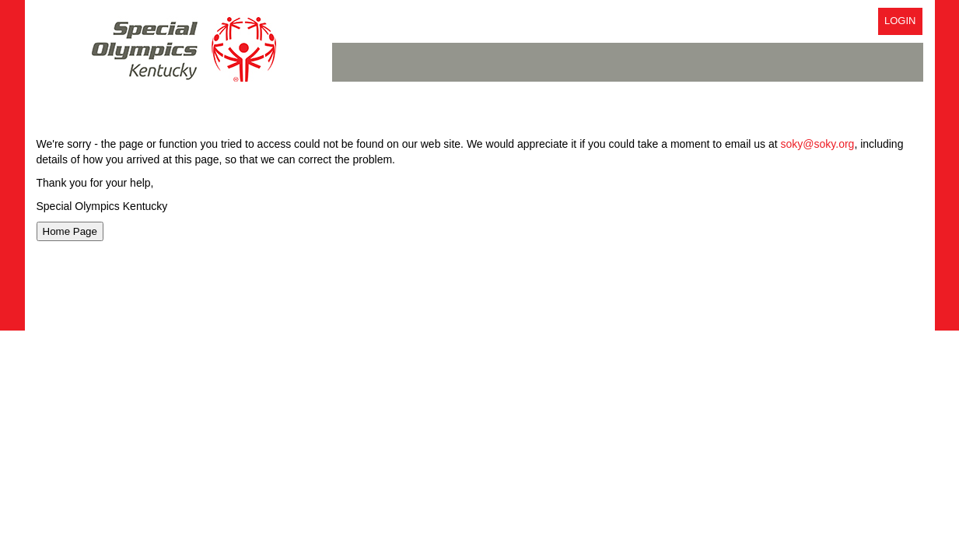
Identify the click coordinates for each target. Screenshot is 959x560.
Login (900, 21)
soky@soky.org (818, 144)
